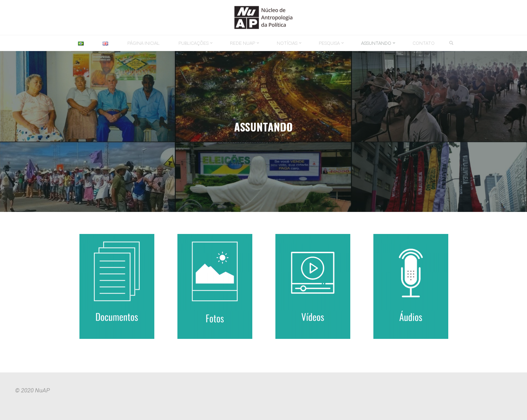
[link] (451, 43)
